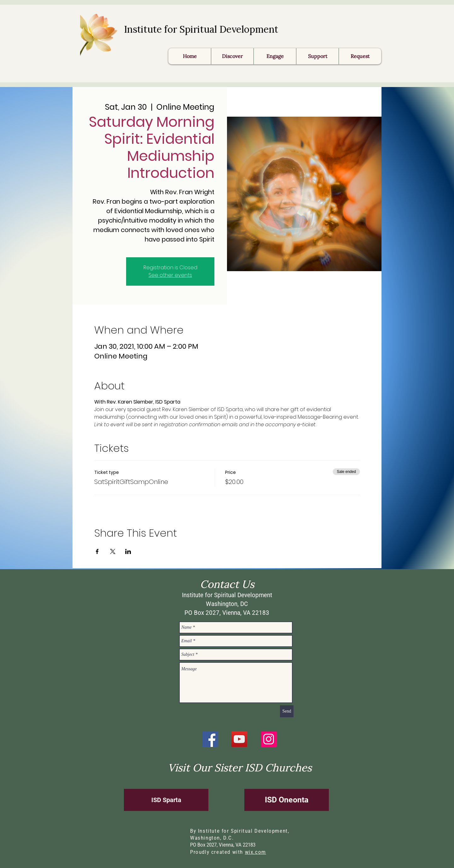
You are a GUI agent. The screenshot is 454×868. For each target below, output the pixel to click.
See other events (170, 275)
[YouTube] (239, 739)
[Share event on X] (113, 551)
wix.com (256, 852)
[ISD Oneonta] (287, 800)
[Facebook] (210, 739)
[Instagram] (269, 739)
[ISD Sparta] (166, 800)
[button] (360, 56)
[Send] (287, 711)
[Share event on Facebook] (97, 551)
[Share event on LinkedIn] (128, 551)
